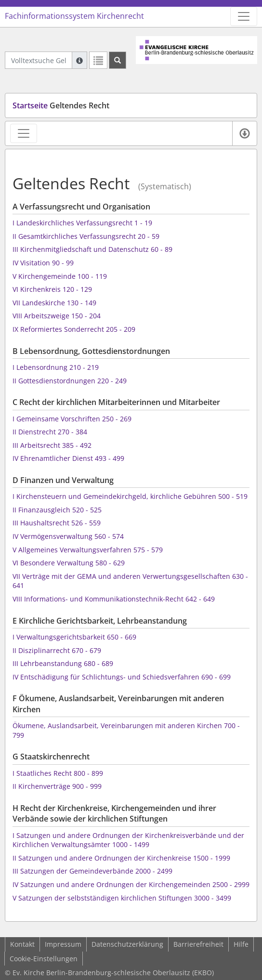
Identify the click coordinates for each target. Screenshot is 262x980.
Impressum (63, 944)
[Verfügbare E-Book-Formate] (244, 133)
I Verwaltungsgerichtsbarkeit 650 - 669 (74, 637)
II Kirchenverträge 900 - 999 (57, 786)
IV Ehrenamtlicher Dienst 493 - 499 (68, 458)
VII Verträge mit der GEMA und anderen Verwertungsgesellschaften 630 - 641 (130, 581)
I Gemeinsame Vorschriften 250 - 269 (72, 419)
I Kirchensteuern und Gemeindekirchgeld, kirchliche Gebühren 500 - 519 (130, 496)
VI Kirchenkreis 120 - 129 (52, 289)
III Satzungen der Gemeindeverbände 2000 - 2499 (92, 871)
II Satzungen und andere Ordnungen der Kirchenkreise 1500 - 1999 (121, 858)
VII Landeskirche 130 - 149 (54, 303)
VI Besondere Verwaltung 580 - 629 (69, 563)
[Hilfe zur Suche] (79, 60)
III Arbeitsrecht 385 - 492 (52, 445)
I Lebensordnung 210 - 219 (56, 367)
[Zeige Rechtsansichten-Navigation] (24, 133)
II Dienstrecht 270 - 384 (50, 432)
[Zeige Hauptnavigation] (244, 16)
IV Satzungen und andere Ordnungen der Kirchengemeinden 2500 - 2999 (131, 884)
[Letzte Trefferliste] (98, 60)
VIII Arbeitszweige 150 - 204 (57, 316)
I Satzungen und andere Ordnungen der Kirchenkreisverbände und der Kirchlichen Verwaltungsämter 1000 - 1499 (128, 840)
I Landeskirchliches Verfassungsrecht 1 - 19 (82, 223)
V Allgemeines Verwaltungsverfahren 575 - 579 (88, 550)
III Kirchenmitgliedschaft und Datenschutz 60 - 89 (92, 249)
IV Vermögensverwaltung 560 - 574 (68, 536)
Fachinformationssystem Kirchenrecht (74, 16)
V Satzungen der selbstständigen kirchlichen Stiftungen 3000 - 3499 (122, 898)
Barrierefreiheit (198, 944)
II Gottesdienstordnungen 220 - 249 (70, 381)
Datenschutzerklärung (127, 944)
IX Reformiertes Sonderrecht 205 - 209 (74, 329)
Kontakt (22, 944)
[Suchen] (118, 60)
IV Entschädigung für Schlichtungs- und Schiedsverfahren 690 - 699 (122, 677)
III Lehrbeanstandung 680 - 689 (63, 663)
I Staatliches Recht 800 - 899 (58, 773)
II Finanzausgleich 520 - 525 (57, 510)
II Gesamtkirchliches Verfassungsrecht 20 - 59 (86, 236)
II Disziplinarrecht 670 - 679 (57, 650)
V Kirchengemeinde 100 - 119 (60, 276)
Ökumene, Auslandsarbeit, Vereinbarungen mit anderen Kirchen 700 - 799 (126, 730)
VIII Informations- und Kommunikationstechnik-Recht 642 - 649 (114, 599)
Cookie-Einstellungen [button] (44, 959)
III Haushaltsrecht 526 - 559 (57, 523)
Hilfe (241, 944)
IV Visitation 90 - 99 (43, 263)
